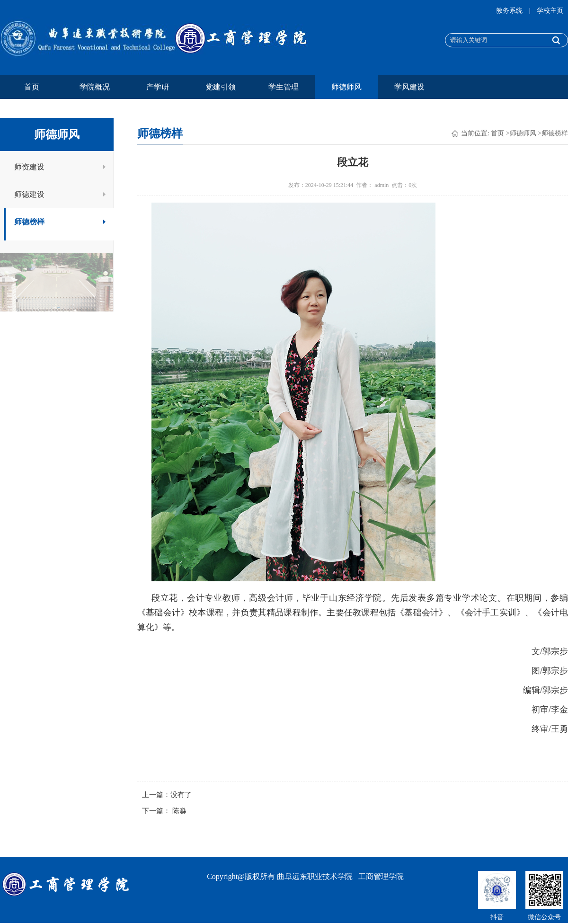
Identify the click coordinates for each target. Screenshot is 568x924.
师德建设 (60, 194)
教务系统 (510, 11)
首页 (32, 87)
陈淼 (179, 811)
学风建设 (409, 87)
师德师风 (346, 87)
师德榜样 (60, 222)
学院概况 (95, 87)
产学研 (158, 87)
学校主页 (550, 11)
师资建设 (60, 167)
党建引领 (221, 87)
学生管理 (284, 87)
